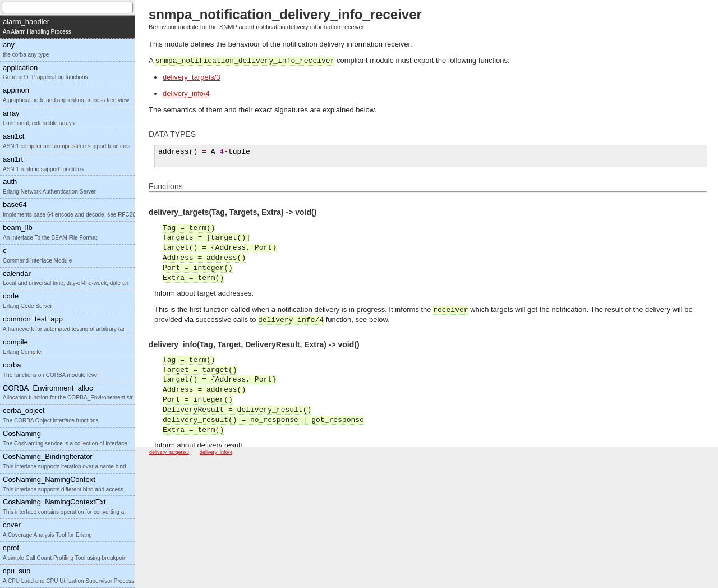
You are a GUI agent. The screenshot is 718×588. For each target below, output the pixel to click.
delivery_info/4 (186, 93)
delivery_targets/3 (192, 77)
